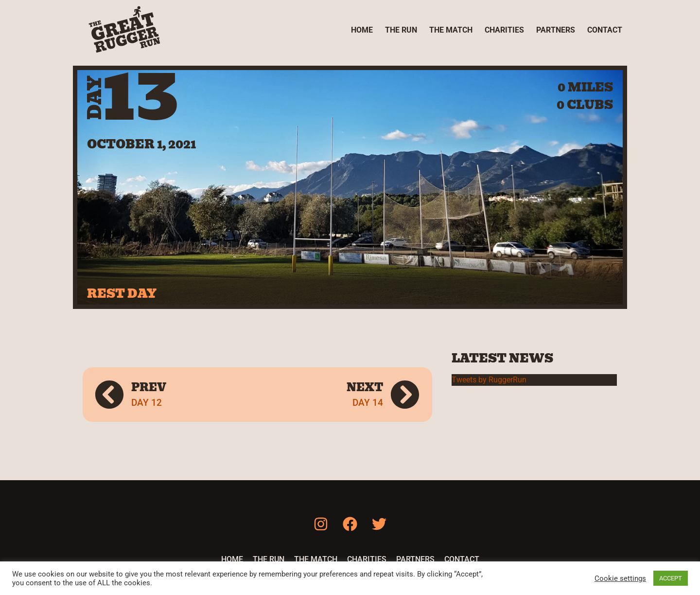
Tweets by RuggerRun (489, 380)
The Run (401, 30)
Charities (504, 30)
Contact (605, 30)
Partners (556, 30)
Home (362, 30)
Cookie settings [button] (620, 578)
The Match (451, 30)
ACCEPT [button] (671, 578)
